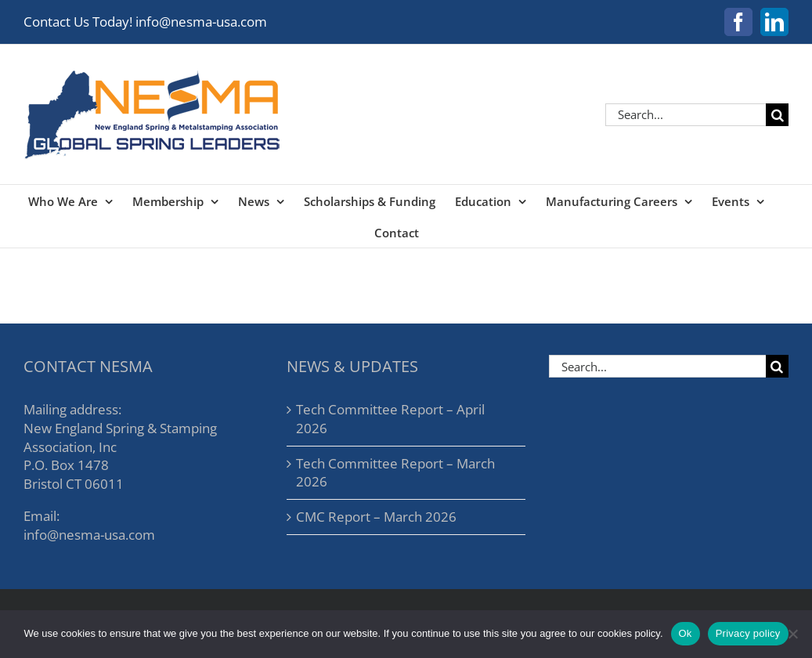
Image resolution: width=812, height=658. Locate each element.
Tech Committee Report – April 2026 (390, 419)
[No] (792, 634)
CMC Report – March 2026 (376, 517)
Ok (686, 633)
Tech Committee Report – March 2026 (395, 473)
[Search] (777, 115)
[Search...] (686, 115)
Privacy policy (748, 633)
